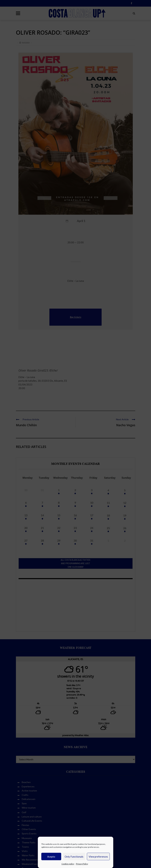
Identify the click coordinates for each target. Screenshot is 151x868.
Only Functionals (74, 857)
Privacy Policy (82, 864)
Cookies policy (68, 864)
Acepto (51, 857)
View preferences (98, 857)
